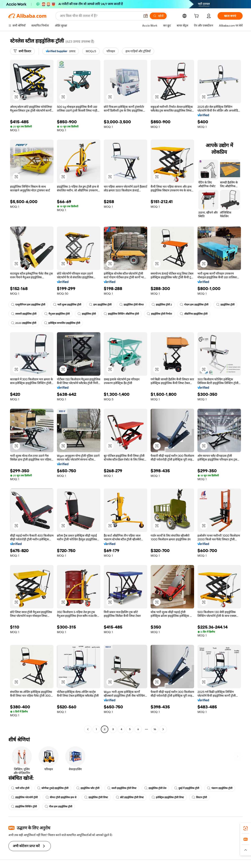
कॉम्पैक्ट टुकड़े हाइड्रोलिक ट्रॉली (53, 788)
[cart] (197, 17)
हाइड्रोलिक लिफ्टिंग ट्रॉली (24, 807)
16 (155, 729)
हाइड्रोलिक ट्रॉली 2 (162, 305)
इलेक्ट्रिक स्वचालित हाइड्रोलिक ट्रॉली (62, 323)
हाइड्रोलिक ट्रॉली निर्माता (159, 314)
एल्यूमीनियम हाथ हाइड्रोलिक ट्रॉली (28, 305)
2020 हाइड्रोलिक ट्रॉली (24, 323)
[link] (246, 828)
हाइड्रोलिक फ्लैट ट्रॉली (88, 788)
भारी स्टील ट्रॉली (20, 788)
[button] (146, 16)
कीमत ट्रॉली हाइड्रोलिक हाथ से (61, 797)
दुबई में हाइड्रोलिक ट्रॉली (187, 788)
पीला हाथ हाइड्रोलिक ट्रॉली (58, 807)
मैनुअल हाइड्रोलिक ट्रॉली (57, 314)
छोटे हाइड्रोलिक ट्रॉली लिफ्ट (130, 797)
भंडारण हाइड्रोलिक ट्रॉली (220, 788)
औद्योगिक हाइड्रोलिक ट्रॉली (194, 314)
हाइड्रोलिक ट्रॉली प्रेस (155, 788)
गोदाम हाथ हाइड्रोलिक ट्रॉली (194, 305)
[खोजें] (158, 16)
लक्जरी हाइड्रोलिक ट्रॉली (24, 314)
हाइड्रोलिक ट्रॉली (225, 305)
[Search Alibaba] (100, 16)
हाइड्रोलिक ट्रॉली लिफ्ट (96, 797)
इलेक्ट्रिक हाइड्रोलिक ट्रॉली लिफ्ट (168, 797)
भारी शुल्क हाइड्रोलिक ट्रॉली (67, 305)
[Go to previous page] (88, 729)
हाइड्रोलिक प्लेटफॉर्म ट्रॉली (24, 797)
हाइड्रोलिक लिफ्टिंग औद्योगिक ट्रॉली (121, 314)
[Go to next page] (163, 729)
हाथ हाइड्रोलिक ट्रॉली (100, 305)
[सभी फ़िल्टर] (22, 51)
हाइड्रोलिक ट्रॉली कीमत (132, 305)
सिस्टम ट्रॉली (199, 797)
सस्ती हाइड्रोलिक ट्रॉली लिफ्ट (122, 788)
